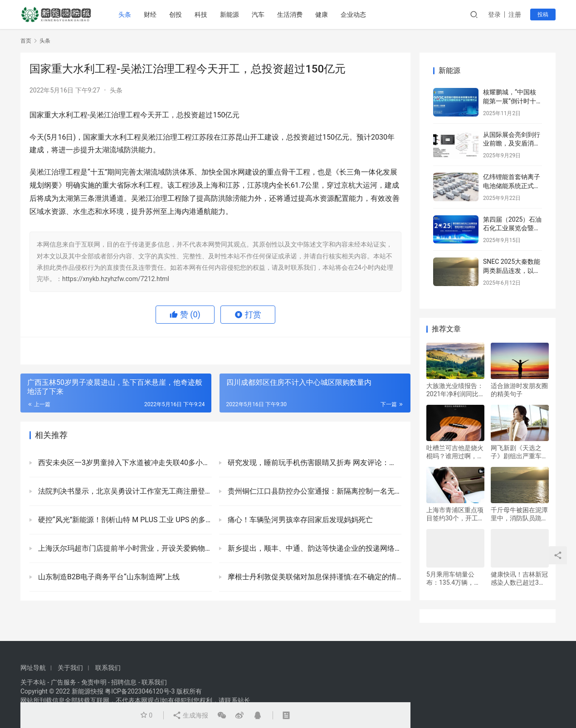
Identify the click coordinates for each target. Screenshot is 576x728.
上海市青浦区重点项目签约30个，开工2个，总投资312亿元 (455, 514)
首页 (26, 41)
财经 (150, 15)
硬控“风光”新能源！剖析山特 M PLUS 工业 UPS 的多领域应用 (124, 520)
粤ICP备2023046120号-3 (140, 691)
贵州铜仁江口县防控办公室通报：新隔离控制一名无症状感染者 (314, 491)
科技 (201, 15)
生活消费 (290, 15)
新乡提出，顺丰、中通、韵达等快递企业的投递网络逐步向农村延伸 (314, 548)
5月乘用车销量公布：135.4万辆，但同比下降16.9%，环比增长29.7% (454, 579)
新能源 (229, 15)
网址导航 (33, 668)
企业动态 (353, 15)
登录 (494, 15)
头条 (125, 15)
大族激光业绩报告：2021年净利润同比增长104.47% (455, 390)
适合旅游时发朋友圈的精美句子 (519, 390)
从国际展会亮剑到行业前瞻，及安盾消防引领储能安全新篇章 (512, 143)
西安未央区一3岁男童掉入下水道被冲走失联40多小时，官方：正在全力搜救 (124, 463)
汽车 (258, 15)
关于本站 (33, 682)
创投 (176, 15)
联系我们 (108, 668)
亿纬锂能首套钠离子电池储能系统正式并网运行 (512, 186)
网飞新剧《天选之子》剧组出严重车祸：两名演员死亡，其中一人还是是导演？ (519, 452)
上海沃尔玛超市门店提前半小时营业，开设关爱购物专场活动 (124, 548)
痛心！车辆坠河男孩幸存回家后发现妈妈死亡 (299, 520)
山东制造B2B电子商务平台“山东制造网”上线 (108, 577)
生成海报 (190, 715)
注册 (515, 15)
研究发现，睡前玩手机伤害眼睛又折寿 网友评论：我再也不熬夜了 (314, 463)
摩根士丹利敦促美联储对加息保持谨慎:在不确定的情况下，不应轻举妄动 (314, 577)
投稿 (543, 15)
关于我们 (70, 668)
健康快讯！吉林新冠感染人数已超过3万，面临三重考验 (519, 579)
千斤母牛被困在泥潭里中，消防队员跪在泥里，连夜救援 (519, 514)
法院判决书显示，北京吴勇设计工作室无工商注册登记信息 (124, 491)
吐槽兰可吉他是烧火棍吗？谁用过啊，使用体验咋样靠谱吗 (455, 452)
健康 (322, 15)
